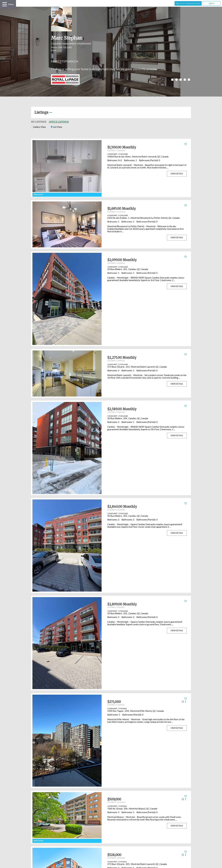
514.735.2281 (65, 47)
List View (56, 127)
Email (54, 50)
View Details (177, 174)
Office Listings (59, 122)
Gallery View (38, 127)
